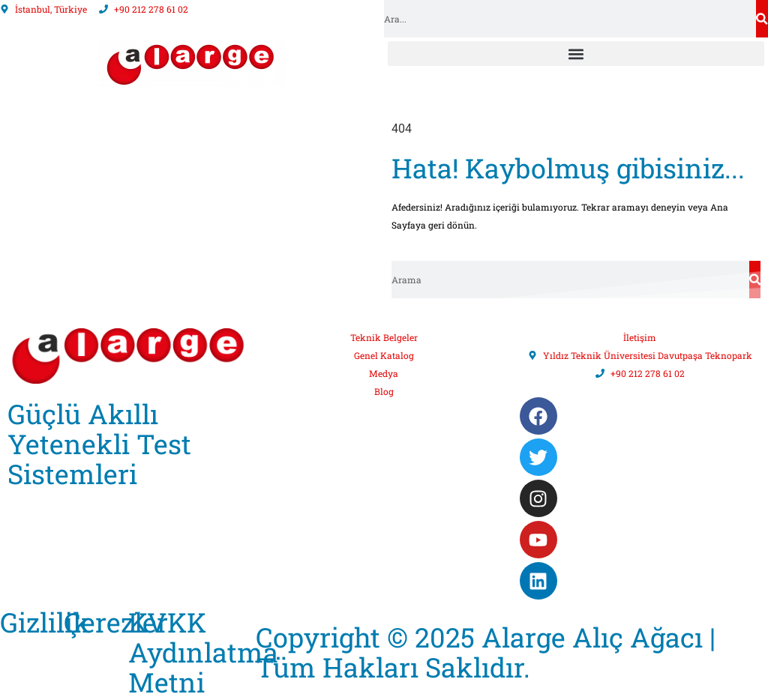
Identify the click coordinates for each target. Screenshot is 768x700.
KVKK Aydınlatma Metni (203, 652)
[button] (576, 54)
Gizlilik (45, 622)
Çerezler (116, 622)
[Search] (762, 19)
